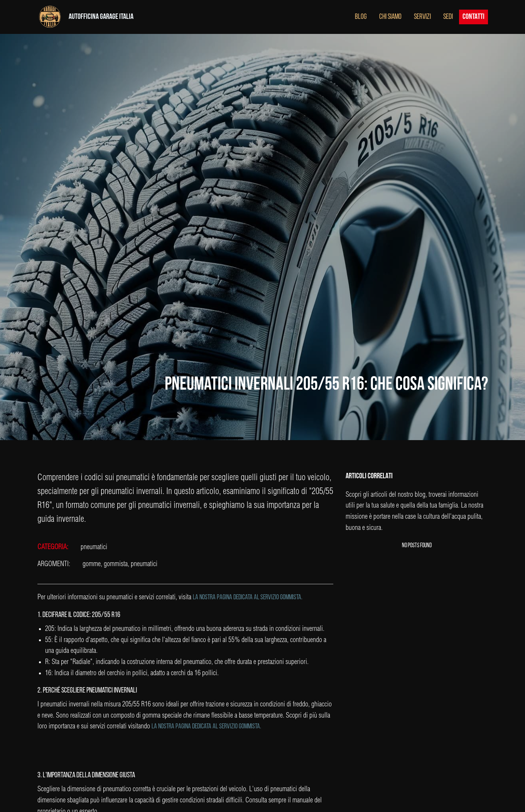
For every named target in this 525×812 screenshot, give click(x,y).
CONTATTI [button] (474, 17)
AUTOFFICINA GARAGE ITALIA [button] (101, 17)
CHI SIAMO (390, 17)
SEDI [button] (448, 17)
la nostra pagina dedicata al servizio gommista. (248, 598)
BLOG (361, 17)
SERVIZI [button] (422, 17)
